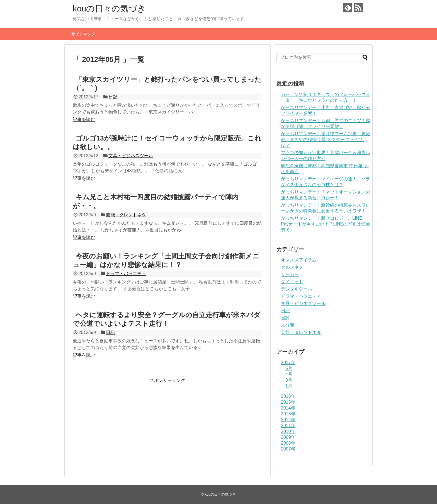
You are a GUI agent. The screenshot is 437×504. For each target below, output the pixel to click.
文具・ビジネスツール (131, 156)
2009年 (288, 437)
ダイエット (292, 282)
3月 (289, 380)
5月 (289, 368)
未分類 (288, 325)
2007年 (288, 449)
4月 (289, 374)
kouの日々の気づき (109, 9)
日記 (113, 97)
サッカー (290, 274)
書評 (285, 318)
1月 (289, 386)
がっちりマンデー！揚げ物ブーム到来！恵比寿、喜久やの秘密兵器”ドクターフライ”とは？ (326, 140)
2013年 (288, 414)
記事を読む (84, 119)
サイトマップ (83, 34)
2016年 (288, 396)
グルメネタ (292, 267)
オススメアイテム (299, 260)
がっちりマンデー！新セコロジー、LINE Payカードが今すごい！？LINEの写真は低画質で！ (325, 224)
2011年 (288, 426)
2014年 (288, 408)
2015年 (288, 402)
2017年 (288, 363)
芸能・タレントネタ (126, 215)
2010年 (288, 431)
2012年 (288, 420)
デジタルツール (297, 289)
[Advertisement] (120, 423)
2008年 (288, 443)
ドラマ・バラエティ (126, 274)
